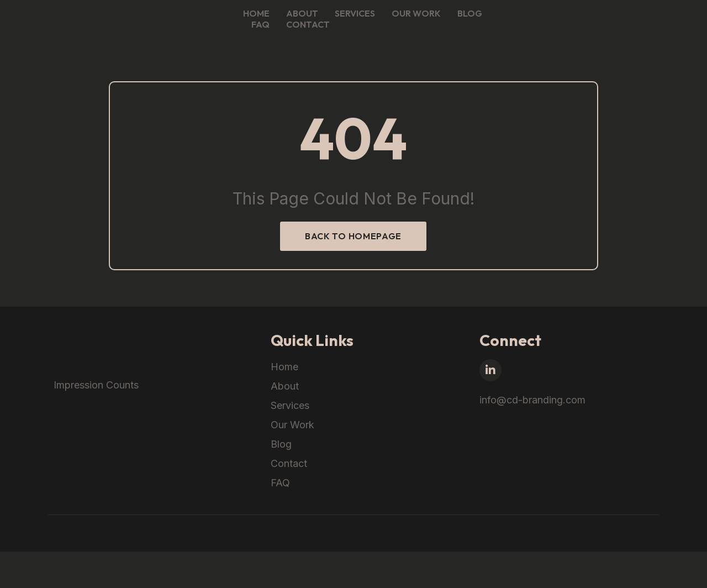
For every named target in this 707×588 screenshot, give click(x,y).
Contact (680, 23)
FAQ (632, 23)
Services (479, 23)
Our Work (540, 23)
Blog (594, 23)
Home (381, 23)
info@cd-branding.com (563, 425)
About (426, 23)
